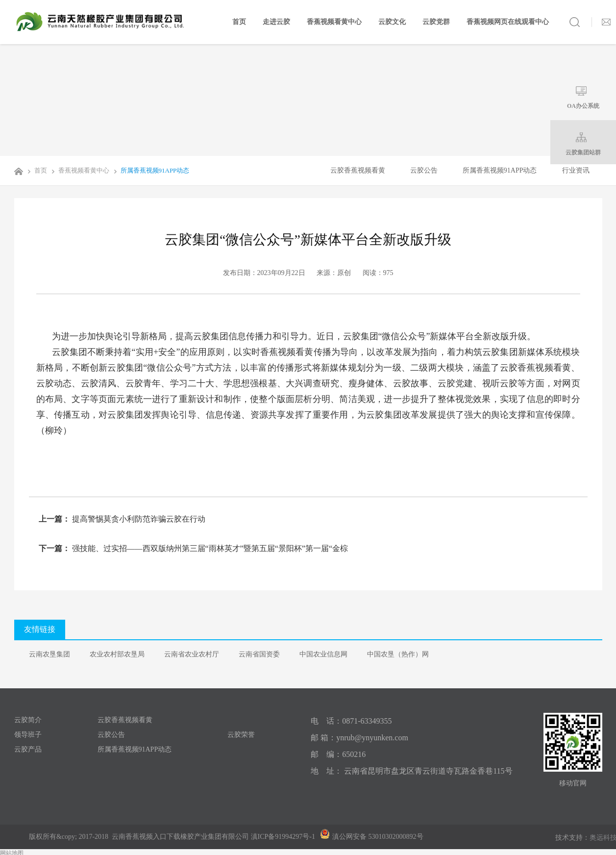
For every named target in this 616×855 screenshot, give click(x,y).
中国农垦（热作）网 (398, 654)
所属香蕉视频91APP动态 (150, 170)
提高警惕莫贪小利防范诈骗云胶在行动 (138, 519)
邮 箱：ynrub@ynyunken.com (359, 738)
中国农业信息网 (323, 654)
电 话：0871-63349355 (351, 721)
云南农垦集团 (49, 654)
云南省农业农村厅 (192, 654)
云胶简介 (28, 720)
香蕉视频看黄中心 (334, 22)
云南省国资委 (259, 654)
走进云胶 (276, 22)
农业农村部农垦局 (117, 654)
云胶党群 (436, 22)
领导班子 (28, 735)
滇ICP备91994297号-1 (283, 837)
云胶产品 (28, 749)
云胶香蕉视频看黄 (358, 170)
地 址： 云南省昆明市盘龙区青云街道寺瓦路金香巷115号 (411, 771)
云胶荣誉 (241, 735)
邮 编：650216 (338, 754)
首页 (239, 22)
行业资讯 (576, 170)
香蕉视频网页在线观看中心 (508, 22)
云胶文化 (392, 22)
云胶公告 (424, 170)
